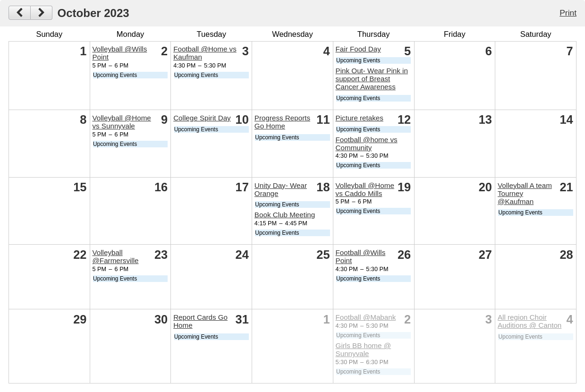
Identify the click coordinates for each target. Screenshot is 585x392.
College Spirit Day (202, 118)
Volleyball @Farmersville (115, 256)
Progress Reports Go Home (282, 122)
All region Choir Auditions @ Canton (530, 321)
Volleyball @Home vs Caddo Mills (365, 189)
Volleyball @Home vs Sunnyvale (121, 122)
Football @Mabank (366, 317)
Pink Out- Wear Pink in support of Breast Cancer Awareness (372, 79)
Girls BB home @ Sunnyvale (364, 349)
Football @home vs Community (367, 144)
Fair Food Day (358, 49)
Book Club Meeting (285, 215)
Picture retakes (360, 118)
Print (568, 13)
